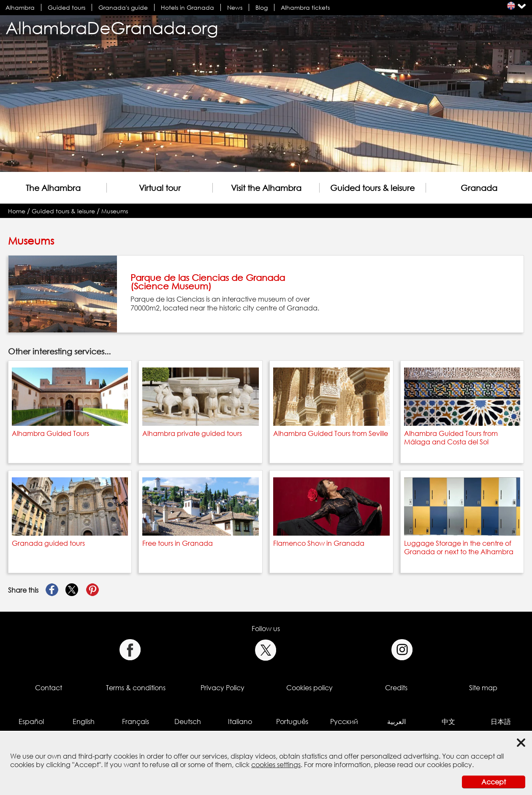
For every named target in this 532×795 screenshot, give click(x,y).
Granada (479, 188)
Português (292, 721)
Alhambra (20, 7)
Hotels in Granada (187, 7)
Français (136, 721)
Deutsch (188, 721)
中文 (448, 721)
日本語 (501, 721)
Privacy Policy (223, 688)
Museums (115, 211)
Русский (344, 721)
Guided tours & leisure (372, 188)
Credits (396, 688)
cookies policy (449, 765)
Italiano (240, 721)
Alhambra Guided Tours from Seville (331, 433)
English (84, 721)
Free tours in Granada (178, 543)
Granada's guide (123, 7)
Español (31, 721)
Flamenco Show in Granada (319, 543)
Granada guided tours (48, 543)
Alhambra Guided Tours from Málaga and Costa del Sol (451, 438)
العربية (396, 721)
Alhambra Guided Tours (50, 433)
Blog (262, 7)
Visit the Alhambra (266, 188)
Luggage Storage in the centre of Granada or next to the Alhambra (459, 547)
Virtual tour (160, 188)
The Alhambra (53, 188)
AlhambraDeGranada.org (112, 28)
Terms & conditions (136, 688)
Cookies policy (309, 688)
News (235, 7)
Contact (49, 688)
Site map (483, 688)
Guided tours (66, 7)
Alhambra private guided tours (192, 433)
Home (17, 211)
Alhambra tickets (305, 7)
